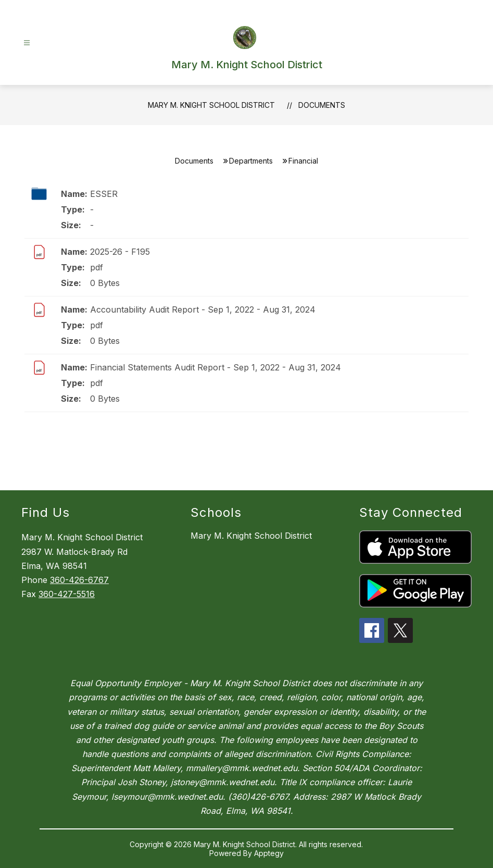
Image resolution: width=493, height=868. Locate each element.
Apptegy (269, 853)
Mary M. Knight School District (211, 105)
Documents (322, 105)
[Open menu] (27, 43)
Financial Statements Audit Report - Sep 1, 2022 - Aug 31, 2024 (216, 367)
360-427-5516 (67, 594)
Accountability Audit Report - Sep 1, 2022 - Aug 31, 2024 (203, 309)
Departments (251, 161)
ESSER (104, 194)
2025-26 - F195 (120, 252)
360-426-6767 (79, 580)
